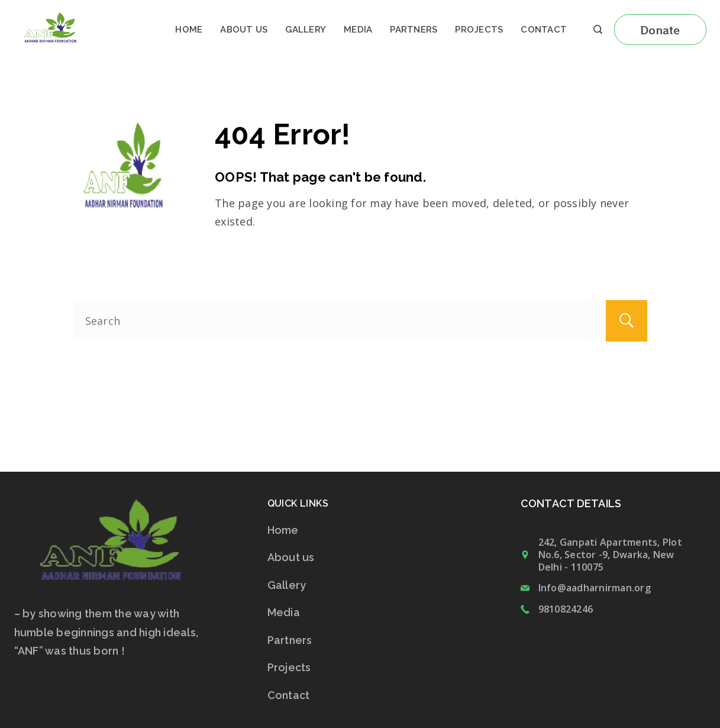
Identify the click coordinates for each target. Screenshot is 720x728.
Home (189, 30)
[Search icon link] (598, 30)
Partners (414, 30)
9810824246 (566, 609)
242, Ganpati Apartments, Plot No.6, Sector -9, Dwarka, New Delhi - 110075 (610, 555)
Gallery (306, 30)
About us (244, 30)
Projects (479, 30)
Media (358, 30)
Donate (660, 30)
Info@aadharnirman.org (595, 588)
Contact (544, 30)
